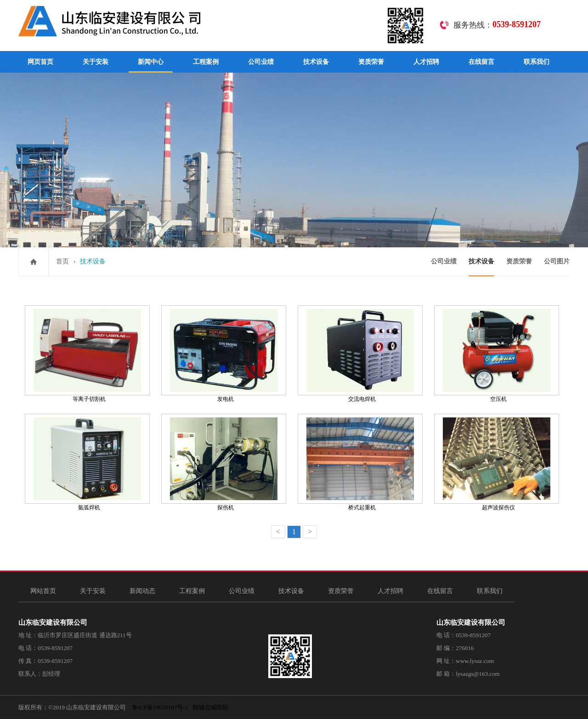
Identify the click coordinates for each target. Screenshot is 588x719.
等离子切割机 (89, 399)
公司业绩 (261, 62)
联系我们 (537, 62)
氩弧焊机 (89, 508)
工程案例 (206, 62)
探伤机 (226, 508)
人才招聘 (426, 62)
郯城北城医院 (210, 707)
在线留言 (481, 62)
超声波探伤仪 (498, 508)
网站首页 (43, 591)
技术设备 (316, 62)
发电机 (226, 399)
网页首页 (40, 62)
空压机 (498, 399)
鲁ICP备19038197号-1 (160, 707)
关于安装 (96, 62)
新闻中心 (151, 62)
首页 (62, 261)
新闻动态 (142, 591)
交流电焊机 (362, 399)
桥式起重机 (362, 508)
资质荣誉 (371, 62)
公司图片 (557, 261)
